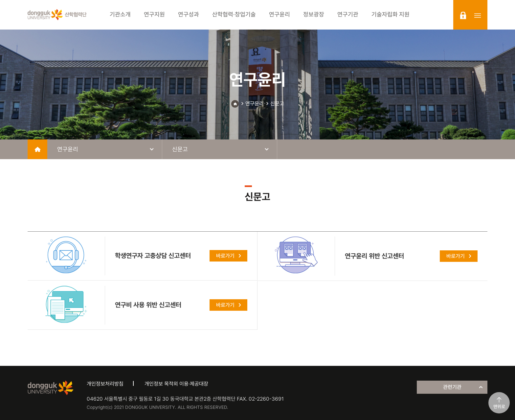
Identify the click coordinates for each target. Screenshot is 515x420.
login (463, 15)
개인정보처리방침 (105, 384)
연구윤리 (255, 104)
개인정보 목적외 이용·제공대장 (176, 384)
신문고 (277, 104)
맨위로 (499, 407)
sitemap (478, 15)
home (37, 149)
